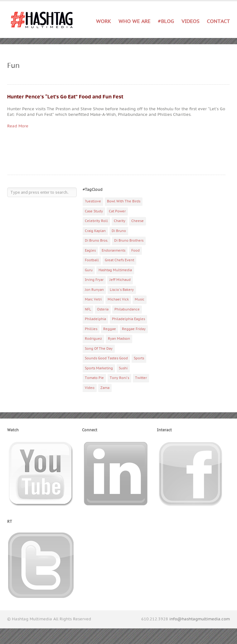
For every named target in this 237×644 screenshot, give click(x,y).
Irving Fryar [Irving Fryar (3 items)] (94, 280)
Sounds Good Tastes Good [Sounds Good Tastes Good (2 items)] (106, 358)
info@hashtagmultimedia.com (200, 619)
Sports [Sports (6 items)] (139, 358)
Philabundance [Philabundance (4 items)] (127, 309)
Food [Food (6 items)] (135, 251)
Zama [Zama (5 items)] (105, 388)
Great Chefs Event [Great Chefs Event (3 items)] (119, 260)
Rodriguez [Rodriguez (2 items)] (93, 339)
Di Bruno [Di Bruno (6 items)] (119, 231)
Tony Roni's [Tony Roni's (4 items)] (119, 378)
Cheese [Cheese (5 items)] (138, 221)
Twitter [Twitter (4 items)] (141, 378)
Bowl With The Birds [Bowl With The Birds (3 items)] (124, 201)
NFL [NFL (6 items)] (88, 309)
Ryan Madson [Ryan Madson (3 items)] (119, 339)
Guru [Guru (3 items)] (89, 270)
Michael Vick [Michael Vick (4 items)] (118, 299)
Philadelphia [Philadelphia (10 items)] (95, 319)
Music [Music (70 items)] (140, 299)
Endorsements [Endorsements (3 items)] (114, 251)
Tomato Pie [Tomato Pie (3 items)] (94, 378)
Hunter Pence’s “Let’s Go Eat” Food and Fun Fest (65, 97)
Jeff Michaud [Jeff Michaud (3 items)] (120, 280)
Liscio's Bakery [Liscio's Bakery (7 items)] (122, 290)
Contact (218, 21)
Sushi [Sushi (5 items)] (123, 368)
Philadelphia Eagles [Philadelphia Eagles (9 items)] (128, 319)
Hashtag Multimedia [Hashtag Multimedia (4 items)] (115, 270)
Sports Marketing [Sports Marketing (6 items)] (99, 368)
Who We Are (134, 21)
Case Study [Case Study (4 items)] (94, 211)
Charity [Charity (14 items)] (120, 221)
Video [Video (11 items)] (90, 388)
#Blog (166, 21)
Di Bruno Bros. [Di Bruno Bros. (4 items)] (97, 241)
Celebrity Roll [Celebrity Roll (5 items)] (96, 221)
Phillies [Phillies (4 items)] (91, 329)
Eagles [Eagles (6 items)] (90, 251)
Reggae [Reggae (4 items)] (110, 329)
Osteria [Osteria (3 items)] (103, 309)
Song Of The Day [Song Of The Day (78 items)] (99, 349)
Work (104, 22)
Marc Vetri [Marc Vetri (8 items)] (93, 299)
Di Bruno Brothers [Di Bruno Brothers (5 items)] (129, 241)
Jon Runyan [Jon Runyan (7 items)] (94, 290)
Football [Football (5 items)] (92, 260)
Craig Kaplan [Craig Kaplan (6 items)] (95, 231)
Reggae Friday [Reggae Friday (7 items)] (134, 329)
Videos (190, 21)
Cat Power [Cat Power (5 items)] (117, 211)
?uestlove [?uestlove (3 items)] (93, 201)
